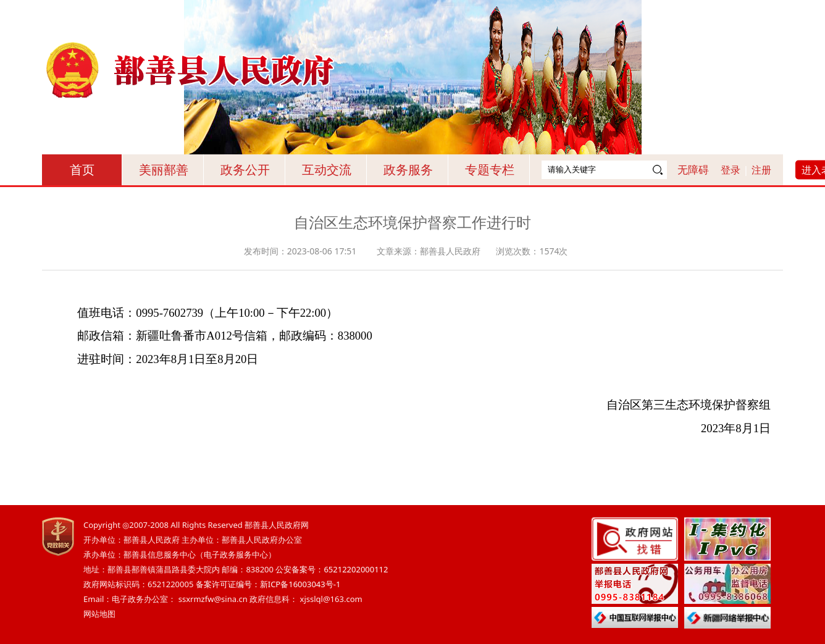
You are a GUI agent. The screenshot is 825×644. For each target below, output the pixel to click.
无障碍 (693, 169)
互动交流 (327, 169)
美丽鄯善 (164, 169)
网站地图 (99, 614)
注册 (761, 170)
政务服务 (408, 169)
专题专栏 (490, 169)
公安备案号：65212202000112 (332, 569)
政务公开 (245, 169)
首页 (82, 169)
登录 (731, 170)
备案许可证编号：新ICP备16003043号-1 (268, 584)
